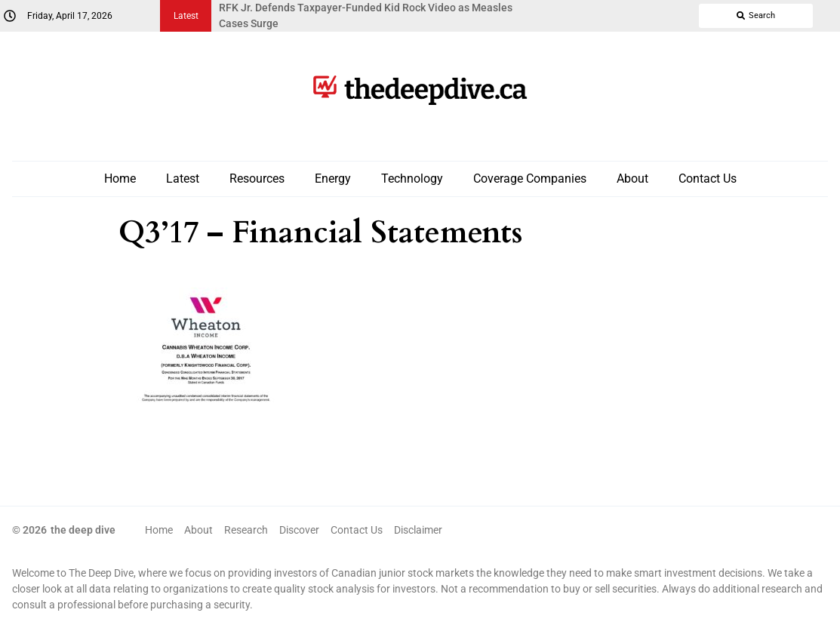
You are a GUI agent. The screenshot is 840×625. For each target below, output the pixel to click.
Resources (257, 179)
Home (120, 179)
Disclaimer (418, 530)
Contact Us (708, 179)
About (632, 179)
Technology (412, 179)
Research (246, 530)
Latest (183, 179)
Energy (333, 179)
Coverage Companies (530, 179)
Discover (299, 530)
